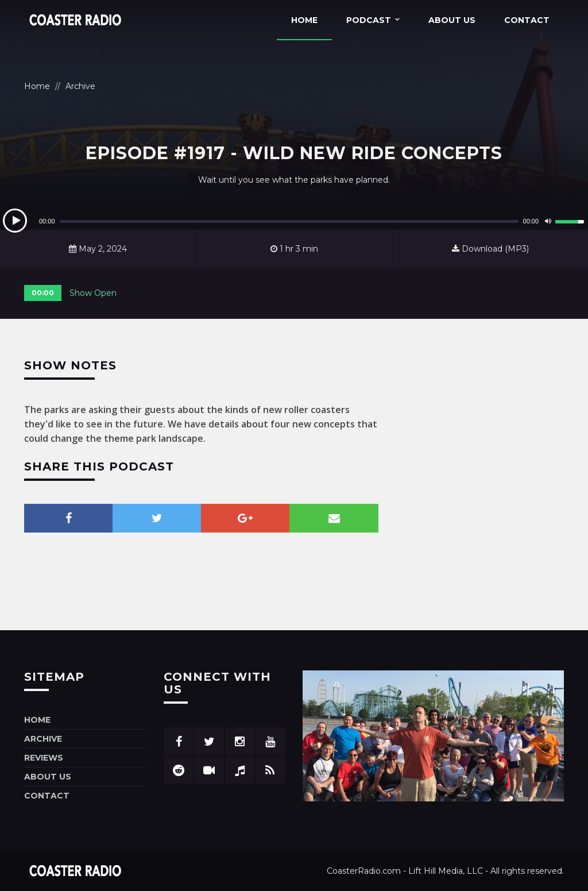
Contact (527, 20)
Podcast (369, 20)
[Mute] (548, 221)
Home (304, 20)
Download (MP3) (490, 249)
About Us (452, 20)
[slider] (289, 221)
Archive (80, 86)
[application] (294, 221)
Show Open (93, 293)
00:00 (43, 293)
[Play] (15, 221)
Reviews (44, 758)
